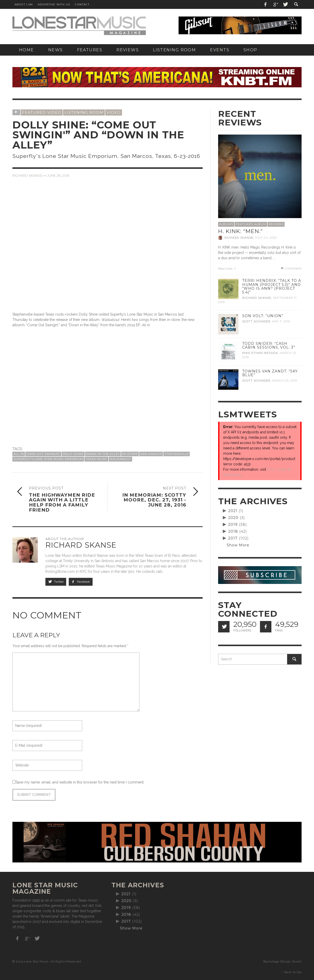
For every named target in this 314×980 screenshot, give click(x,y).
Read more (228, 269)
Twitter (56, 582)
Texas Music (96, 459)
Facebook (81, 582)
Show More (238, 545)
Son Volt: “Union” (263, 316)
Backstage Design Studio (282, 961)
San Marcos (151, 454)
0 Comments (291, 268)
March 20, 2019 (285, 381)
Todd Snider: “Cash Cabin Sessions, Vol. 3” (269, 345)
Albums (226, 224)
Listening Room (84, 112)
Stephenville (177, 454)
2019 (233, 525)
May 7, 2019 (281, 321)
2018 (233, 531)
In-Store (130, 454)
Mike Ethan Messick (260, 353)
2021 (233, 511)
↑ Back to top (292, 972)
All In (19, 454)
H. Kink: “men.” (240, 231)
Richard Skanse (27, 175)
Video (114, 112)
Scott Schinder (256, 321)
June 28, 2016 (58, 175)
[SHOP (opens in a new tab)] (250, 50)
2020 (233, 518)
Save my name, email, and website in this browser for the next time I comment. (80, 782)
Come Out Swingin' (43, 454)
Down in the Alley (103, 454)
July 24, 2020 (266, 238)
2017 (233, 538)
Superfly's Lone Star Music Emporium (48, 459)
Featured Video (42, 112)
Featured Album (251, 224)
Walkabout (120, 459)
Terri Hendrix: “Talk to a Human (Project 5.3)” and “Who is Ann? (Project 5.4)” (272, 286)
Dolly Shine (73, 454)
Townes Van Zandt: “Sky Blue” (270, 373)
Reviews (276, 224)
